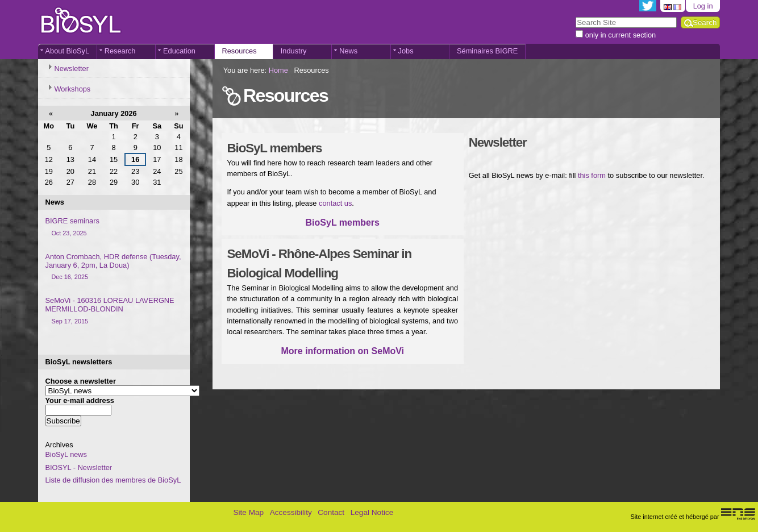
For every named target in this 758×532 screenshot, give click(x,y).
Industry (294, 51)
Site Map (248, 512)
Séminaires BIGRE (487, 51)
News (348, 51)
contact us (335, 203)
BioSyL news (66, 454)
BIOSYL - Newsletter (79, 467)
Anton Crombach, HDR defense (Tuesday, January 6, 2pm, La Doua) (114, 267)
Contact (331, 512)
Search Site (575, 16)
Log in (703, 6)
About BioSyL (68, 51)
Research (120, 51)
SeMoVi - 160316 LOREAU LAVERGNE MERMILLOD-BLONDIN (114, 311)
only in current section (620, 35)
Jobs (406, 51)
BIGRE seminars (114, 227)
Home (278, 70)
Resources (239, 51)
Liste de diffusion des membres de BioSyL (113, 480)
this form (592, 175)
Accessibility (291, 512)
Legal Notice (372, 512)
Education (179, 51)
